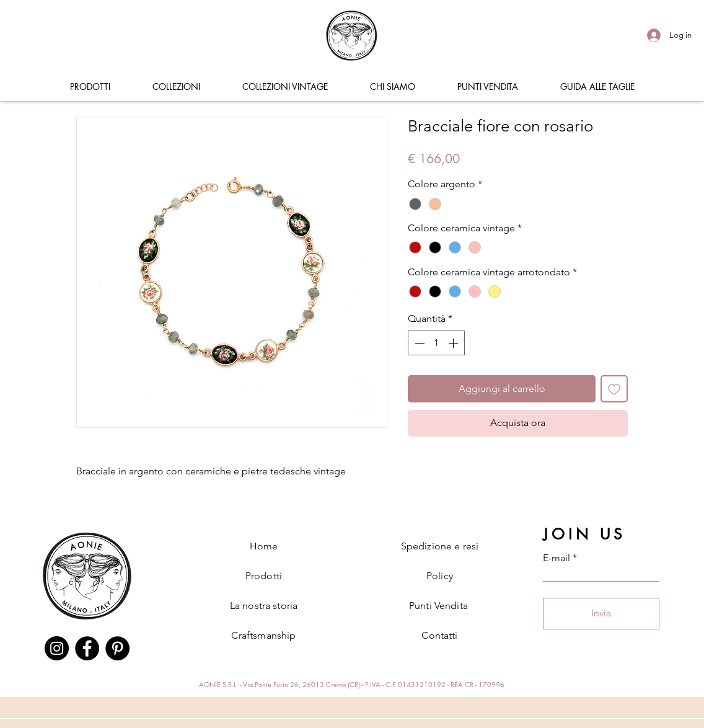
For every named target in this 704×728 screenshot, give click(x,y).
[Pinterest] (117, 648)
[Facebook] (87, 648)
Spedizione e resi (440, 546)
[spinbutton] (436, 343)
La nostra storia (264, 606)
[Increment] (454, 343)
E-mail (557, 558)
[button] (90, 87)
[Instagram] (57, 648)
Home (264, 546)
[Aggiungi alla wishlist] (614, 389)
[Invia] (601, 614)
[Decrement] (418, 343)
